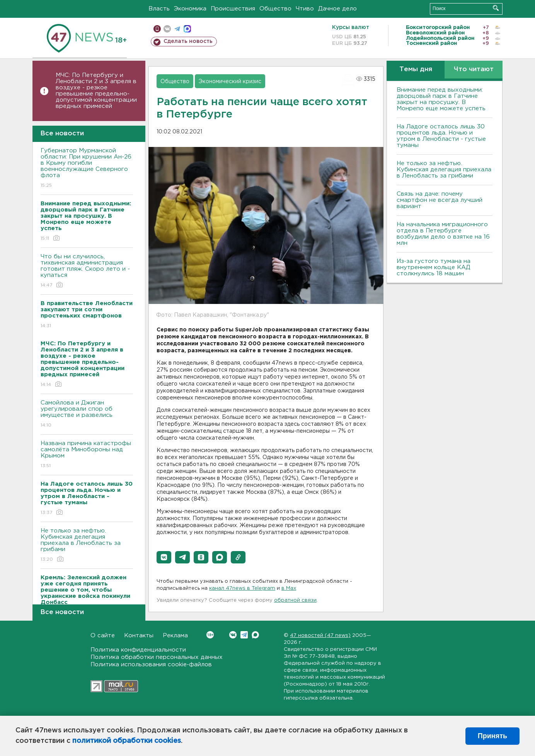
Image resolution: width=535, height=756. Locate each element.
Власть (159, 9)
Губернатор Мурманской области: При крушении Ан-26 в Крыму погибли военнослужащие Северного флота (87, 168)
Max (255, 635)
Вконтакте (210, 635)
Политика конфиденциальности (138, 650)
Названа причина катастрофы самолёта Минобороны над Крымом (87, 455)
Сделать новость (188, 41)
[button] (164, 557)
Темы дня (416, 69)
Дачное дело (337, 9)
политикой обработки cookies (127, 741)
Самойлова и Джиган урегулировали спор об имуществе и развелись (87, 414)
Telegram (244, 635)
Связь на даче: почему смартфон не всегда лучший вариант (440, 200)
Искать (496, 8)
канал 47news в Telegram (242, 588)
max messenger (187, 29)
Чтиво (305, 9)
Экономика (190, 9)
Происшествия (233, 9)
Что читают (474, 69)
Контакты (139, 636)
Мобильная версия (157, 29)
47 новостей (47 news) (320, 636)
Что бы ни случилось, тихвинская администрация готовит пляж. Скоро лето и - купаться (87, 271)
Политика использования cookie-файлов (151, 665)
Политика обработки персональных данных (157, 657)
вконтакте (167, 29)
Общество (275, 9)
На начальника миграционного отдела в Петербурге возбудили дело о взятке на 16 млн (443, 234)
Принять (492, 736)
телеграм (177, 29)
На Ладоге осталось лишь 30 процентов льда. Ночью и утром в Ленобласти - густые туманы (441, 136)
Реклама (175, 636)
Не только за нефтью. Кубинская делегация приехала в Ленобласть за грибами (87, 545)
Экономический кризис (230, 82)
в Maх (289, 588)
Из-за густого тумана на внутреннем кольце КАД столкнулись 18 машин (434, 267)
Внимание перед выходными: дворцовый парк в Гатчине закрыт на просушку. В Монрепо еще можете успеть (441, 99)
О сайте (103, 636)
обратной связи (295, 600)
